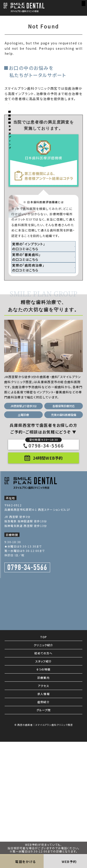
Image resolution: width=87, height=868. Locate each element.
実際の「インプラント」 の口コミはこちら (34, 346)
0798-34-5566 (45, 558)
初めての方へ (43, 766)
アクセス (43, 798)
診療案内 (43, 790)
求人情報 (43, 806)
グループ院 (44, 823)
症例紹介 (43, 814)
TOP (44, 749)
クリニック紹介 (43, 757)
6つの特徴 (44, 782)
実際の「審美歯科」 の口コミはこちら (32, 362)
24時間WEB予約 (48, 571)
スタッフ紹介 (43, 774)
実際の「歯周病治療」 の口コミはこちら (33, 377)
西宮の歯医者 (25, 837)
